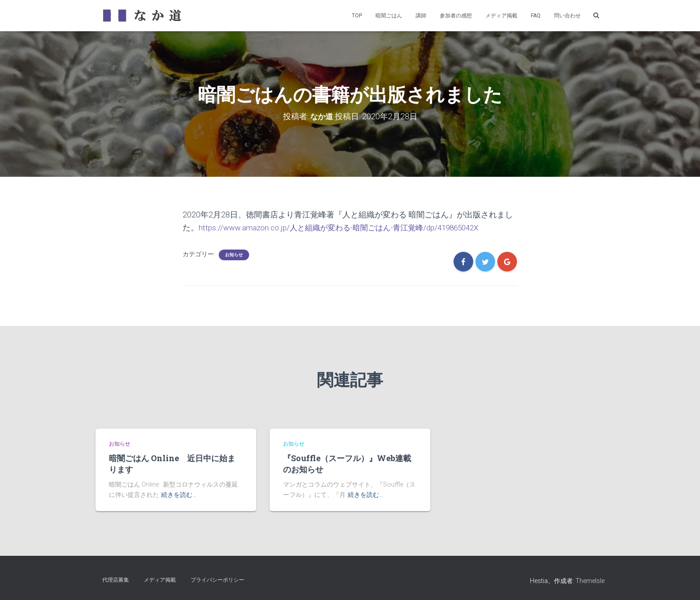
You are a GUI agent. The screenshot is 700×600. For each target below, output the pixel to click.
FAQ (536, 16)
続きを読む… (179, 494)
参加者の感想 (456, 16)
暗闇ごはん (389, 16)
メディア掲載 (501, 16)
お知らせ (234, 255)
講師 (421, 16)
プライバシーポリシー (217, 579)
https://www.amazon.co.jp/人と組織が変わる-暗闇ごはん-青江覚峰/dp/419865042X (346, 227)
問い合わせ (567, 16)
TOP (357, 16)
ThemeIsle (590, 580)
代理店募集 (116, 579)
